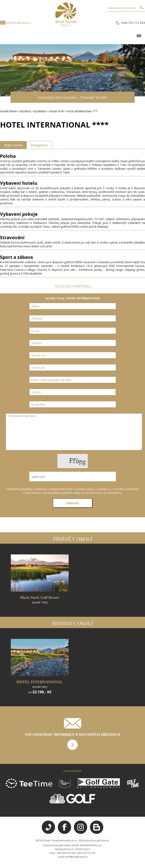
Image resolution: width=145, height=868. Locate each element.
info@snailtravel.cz (19, 23)
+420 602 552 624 (66, 853)
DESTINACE (25, 111)
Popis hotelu (13, 145)
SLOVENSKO (40, 111)
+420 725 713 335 (133, 23)
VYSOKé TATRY (57, 111)
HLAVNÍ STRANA (9, 111)
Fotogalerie (39, 145)
